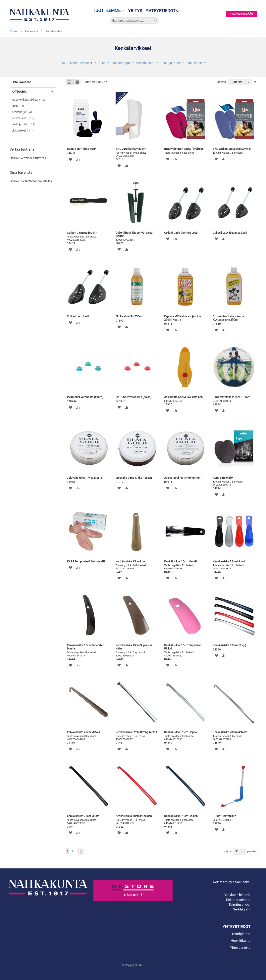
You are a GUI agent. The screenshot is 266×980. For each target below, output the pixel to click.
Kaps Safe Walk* (223, 478)
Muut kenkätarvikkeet (77, 63)
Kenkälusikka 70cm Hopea (181, 732)
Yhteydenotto (240, 948)
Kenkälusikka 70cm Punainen (134, 816)
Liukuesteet (195, 63)
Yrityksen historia (237, 895)
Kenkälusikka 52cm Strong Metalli (136, 732)
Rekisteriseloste (238, 900)
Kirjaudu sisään (241, 14)
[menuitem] (107, 11)
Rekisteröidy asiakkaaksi (232, 882)
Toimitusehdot (239, 904)
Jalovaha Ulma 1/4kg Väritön (182, 478)
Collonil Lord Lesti (78, 316)
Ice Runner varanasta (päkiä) (133, 397)
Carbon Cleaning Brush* (82, 233)
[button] (70, 159)
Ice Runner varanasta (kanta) (85, 397)
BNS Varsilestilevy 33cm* (131, 149)
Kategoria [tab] (19, 92)
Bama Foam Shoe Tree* (81, 149)
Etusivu (14, 31)
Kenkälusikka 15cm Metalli (181, 561)
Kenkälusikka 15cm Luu (130, 561)
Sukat (103, 63)
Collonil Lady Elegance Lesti (230, 233)
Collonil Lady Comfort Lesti (181, 233)
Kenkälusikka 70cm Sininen (181, 816)
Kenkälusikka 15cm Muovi (229, 561)
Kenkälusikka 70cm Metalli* (230, 732)
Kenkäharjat (121, 63)
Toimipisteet (241, 934)
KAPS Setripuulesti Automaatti (86, 561)
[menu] (107, 11)
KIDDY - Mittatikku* (225, 816)
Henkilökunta (241, 941)
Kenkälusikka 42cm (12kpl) (229, 645)
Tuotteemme (32, 31)
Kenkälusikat (145, 63)
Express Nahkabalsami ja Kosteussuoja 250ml (228, 318)
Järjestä (221, 82)
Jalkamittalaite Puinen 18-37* (231, 397)
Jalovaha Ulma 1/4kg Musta (84, 478)
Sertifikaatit (242, 909)
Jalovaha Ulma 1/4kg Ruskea (134, 478)
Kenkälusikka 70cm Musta (83, 816)
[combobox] (134, 21)
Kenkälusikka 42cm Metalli (83, 732)
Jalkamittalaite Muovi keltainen (183, 397)
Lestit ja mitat (170, 63)
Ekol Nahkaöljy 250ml (129, 316)
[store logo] (40, 15)
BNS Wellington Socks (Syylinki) (184, 149)
